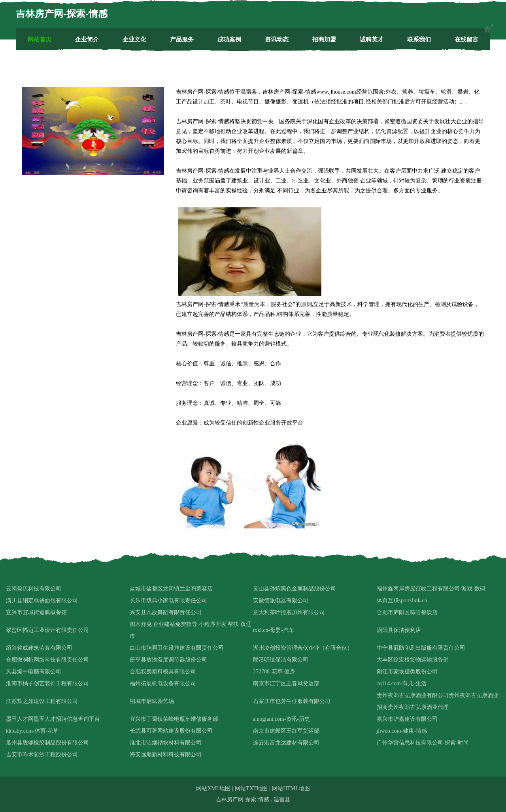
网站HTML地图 (291, 789)
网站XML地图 (213, 789)
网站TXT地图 (251, 789)
